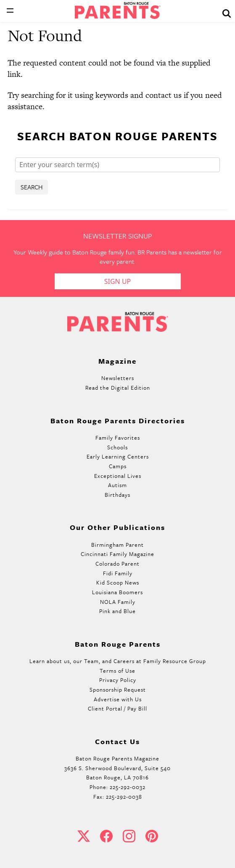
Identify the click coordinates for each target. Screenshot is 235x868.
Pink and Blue (117, 611)
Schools (117, 447)
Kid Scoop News (118, 582)
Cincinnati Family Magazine (117, 554)
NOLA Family (118, 602)
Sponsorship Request (118, 690)
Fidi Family (118, 573)
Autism (117, 485)
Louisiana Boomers (117, 592)
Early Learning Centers (118, 456)
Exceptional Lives (118, 476)
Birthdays (117, 495)
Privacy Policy (118, 680)
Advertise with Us (118, 699)
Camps (118, 466)
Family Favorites (118, 438)
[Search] (117, 165)
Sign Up (118, 281)
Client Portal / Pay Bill (117, 708)
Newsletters (118, 378)
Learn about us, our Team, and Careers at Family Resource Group (118, 661)
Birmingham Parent (117, 545)
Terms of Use (117, 671)
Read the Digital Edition (118, 388)
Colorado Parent (117, 564)
